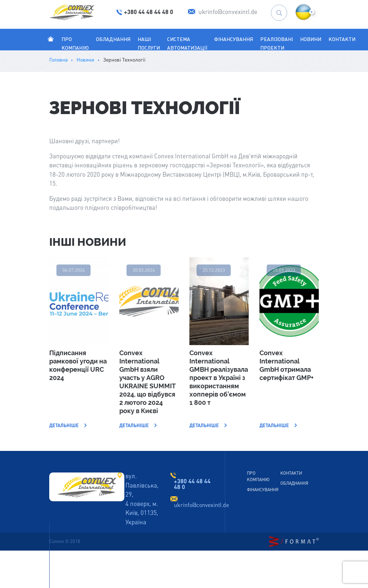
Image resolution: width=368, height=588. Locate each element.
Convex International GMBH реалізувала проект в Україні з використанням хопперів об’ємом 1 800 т (219, 378)
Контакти (342, 39)
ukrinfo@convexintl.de (201, 505)
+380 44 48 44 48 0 (192, 484)
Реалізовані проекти (277, 44)
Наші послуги (149, 44)
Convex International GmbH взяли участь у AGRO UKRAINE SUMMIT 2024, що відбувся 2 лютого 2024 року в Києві (147, 382)
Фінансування (234, 39)
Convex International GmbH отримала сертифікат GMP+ (287, 365)
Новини (311, 39)
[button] (303, 12)
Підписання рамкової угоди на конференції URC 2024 (78, 365)
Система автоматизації (187, 44)
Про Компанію (75, 48)
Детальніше (68, 426)
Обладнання (113, 39)
